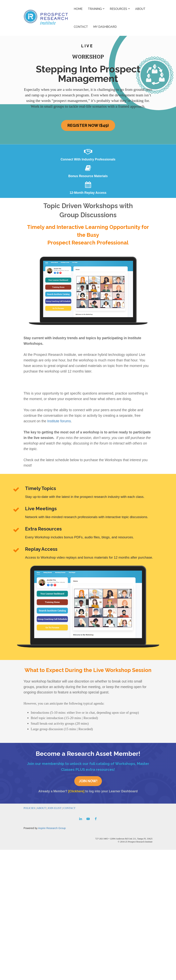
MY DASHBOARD (105, 27)
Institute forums (59, 421)
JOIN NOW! (88, 781)
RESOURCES (118, 9)
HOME (78, 9)
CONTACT (81, 27)
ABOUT (140, 9)
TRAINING (95, 9)
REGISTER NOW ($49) (88, 125)
